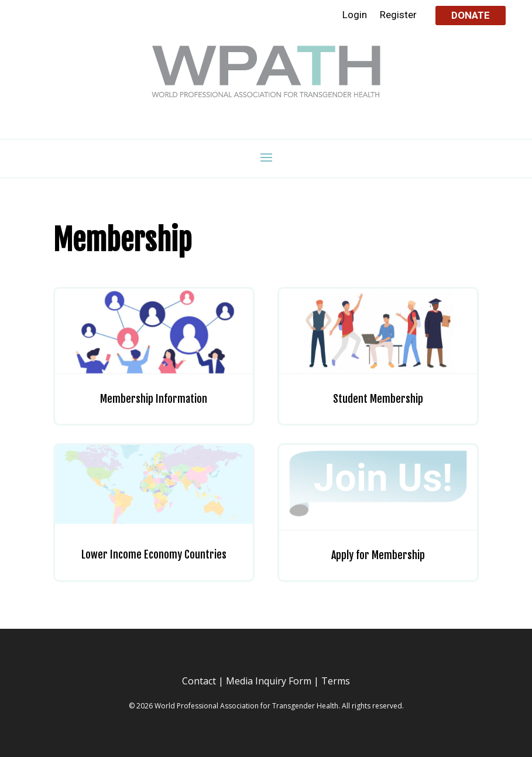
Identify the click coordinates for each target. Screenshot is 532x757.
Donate (471, 15)
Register (398, 16)
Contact (199, 681)
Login (355, 16)
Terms (336, 681)
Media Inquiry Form (269, 681)
